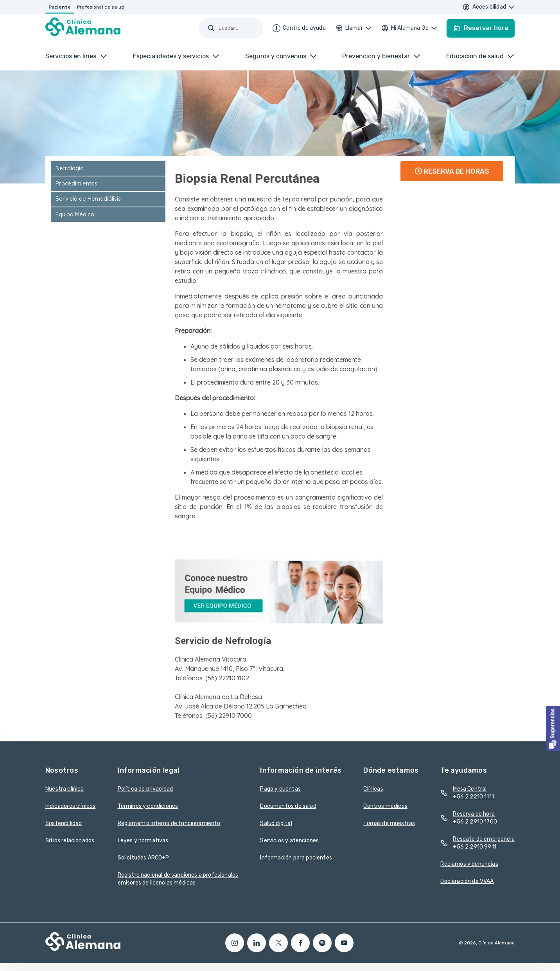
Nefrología (70, 168)
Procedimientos (76, 183)
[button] (553, 728)
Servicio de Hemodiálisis (88, 199)
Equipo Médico (75, 214)
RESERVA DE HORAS (452, 171)
